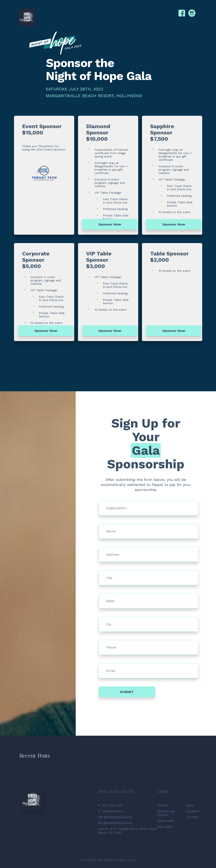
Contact (192, 817)
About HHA (166, 821)
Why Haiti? (165, 827)
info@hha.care (113, 811)
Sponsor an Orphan (166, 813)
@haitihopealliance (118, 817)
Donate (163, 805)
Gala (190, 805)
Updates (193, 811)
